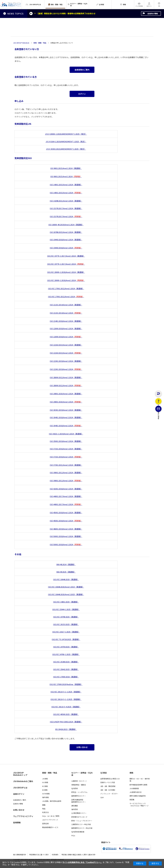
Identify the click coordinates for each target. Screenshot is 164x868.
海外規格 (45, 797)
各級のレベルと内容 (108, 782)
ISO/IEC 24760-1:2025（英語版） (66, 654)
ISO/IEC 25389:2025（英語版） (66, 662)
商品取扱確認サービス (50, 827)
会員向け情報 (153, 13)
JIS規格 (45, 779)
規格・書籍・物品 (40, 43)
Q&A (102, 797)
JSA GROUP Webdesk (21, 43)
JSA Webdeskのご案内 (23, 781)
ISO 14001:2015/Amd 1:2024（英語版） (66, 185)
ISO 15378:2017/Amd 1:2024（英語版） (66, 208)
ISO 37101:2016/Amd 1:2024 (66, 457)
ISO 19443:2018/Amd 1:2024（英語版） (66, 240)
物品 (44, 809)
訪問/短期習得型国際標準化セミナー (79, 801)
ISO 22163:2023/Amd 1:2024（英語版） (66, 345)
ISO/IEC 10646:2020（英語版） (66, 579)
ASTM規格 (46, 794)
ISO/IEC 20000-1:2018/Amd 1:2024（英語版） (66, 272)
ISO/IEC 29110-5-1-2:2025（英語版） (66, 699)
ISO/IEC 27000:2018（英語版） (66, 677)
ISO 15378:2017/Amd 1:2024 (66, 216)
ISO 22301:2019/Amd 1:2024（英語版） (66, 361)
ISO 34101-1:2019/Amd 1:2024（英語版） (66, 434)
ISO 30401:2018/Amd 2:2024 (66, 426)
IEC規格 (45, 786)
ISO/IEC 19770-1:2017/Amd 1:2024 (66, 264)
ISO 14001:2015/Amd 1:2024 (66, 193)
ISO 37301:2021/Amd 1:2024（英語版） (66, 465)
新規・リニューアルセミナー (82, 821)
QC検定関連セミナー (79, 813)
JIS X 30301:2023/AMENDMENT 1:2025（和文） (66, 149)
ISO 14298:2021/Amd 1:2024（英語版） (66, 201)
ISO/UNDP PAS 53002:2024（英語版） (66, 722)
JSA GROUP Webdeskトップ (20, 774)
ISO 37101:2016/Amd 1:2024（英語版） (66, 449)
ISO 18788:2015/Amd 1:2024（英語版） (66, 232)
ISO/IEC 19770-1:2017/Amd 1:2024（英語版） (66, 256)
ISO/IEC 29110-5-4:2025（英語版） (66, 707)
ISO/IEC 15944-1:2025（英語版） (66, 609)
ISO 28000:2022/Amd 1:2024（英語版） (66, 377)
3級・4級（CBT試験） (108, 790)
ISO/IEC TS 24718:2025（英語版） (66, 639)
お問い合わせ (82, 747)
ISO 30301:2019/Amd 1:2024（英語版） (66, 410)
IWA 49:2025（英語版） (66, 572)
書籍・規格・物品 (50, 773)
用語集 (132, 800)
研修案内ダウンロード (79, 817)
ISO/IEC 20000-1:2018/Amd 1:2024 (66, 280)
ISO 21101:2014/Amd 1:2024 (66, 313)
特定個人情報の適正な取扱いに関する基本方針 (78, 855)
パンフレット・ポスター (109, 794)
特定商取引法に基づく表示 (39, 855)
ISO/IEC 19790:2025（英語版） (66, 617)
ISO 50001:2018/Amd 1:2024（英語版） (66, 536)
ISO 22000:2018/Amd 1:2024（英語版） (66, 328)
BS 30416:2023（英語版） (66, 729)
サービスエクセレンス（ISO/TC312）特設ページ (139, 805)
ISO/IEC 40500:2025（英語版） (66, 714)
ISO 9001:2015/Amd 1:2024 (66, 176)
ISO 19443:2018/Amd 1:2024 (66, 248)
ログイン (82, 94)
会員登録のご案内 (82, 70)
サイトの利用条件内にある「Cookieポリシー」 (82, 862)
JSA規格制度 (134, 788)
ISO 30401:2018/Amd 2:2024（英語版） (66, 417)
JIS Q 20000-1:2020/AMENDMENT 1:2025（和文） (66, 134)
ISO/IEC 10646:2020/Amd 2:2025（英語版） (66, 594)
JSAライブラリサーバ (50, 820)
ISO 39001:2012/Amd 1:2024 (66, 481)
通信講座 (75, 806)
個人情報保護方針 (20, 855)
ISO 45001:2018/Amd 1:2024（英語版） (66, 513)
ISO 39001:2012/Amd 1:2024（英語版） (66, 473)
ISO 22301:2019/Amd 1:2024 (66, 369)
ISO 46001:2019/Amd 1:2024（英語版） (66, 529)
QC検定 (104, 773)
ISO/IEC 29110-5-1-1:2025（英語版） (66, 692)
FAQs (73, 836)
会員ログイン (19, 794)
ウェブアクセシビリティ (23, 816)
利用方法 (45, 812)
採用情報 (17, 822)
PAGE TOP (158, 428)
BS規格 (45, 790)
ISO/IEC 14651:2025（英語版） (66, 602)
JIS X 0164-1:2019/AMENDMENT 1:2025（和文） (66, 141)
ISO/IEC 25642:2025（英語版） (66, 669)
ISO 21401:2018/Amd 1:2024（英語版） (66, 321)
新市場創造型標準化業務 (138, 785)
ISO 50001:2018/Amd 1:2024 (66, 544)
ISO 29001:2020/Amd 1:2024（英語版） (66, 394)
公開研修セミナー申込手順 (81, 824)
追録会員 (45, 824)
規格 (131, 773)
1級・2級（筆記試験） (108, 786)
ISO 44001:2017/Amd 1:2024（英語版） (66, 496)
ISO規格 (45, 782)
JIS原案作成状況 (135, 792)
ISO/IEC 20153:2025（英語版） (66, 624)
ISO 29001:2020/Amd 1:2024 (66, 402)
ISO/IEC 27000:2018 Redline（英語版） (66, 684)
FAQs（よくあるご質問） (51, 816)
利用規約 (55, 855)
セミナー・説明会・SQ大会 (82, 774)
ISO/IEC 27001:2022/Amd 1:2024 (66, 297)
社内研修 (75, 788)
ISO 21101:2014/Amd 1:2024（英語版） (66, 305)
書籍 (44, 805)
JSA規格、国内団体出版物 (52, 801)
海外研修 (75, 809)
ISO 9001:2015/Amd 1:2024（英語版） (66, 168)
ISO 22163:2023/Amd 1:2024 (66, 353)
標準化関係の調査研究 (138, 796)
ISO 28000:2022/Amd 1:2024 (66, 385)
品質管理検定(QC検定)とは (110, 779)
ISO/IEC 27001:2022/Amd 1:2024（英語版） (66, 288)
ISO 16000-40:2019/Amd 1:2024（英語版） (66, 225)
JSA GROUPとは (20, 788)
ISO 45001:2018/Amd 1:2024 (66, 521)
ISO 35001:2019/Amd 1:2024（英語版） (66, 441)
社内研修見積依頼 (78, 832)
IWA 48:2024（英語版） (66, 564)
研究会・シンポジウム (79, 792)
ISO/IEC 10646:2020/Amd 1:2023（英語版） (66, 587)
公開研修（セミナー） (79, 781)
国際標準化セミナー (79, 796)
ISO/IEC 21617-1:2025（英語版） (66, 632)
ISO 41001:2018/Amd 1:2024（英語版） (66, 489)
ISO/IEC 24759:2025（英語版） (66, 647)
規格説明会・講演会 (79, 785)
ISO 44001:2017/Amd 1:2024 (66, 504)
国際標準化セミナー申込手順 (82, 828)
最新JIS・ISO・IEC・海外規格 (139, 780)
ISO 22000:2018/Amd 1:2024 (66, 337)
